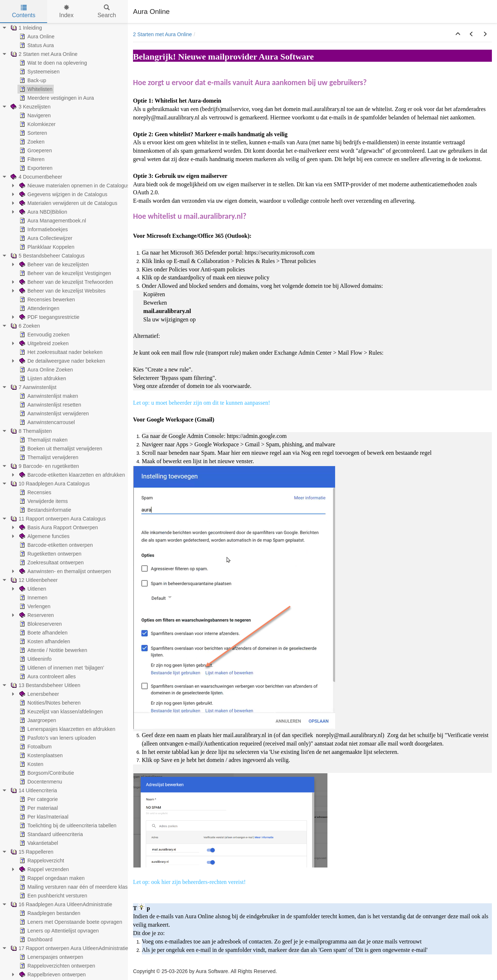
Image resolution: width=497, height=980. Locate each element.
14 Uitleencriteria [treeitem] (33, 790)
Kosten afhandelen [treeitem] (44, 641)
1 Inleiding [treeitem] (26, 28)
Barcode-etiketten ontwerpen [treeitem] (55, 545)
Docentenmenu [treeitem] (40, 782)
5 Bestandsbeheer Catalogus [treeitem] (47, 256)
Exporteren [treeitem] (35, 168)
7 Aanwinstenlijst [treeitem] (33, 387)
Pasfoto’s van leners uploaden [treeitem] (57, 738)
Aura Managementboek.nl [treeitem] (52, 221)
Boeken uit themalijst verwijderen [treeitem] (60, 449)
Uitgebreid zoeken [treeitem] (43, 343)
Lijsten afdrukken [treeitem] (42, 378)
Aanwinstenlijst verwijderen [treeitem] (53, 413)
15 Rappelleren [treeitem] (31, 852)
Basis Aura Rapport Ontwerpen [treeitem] (58, 527)
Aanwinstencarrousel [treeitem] (46, 422)
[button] (458, 34)
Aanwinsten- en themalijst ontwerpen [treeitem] (65, 571)
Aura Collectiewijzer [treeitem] (45, 238)
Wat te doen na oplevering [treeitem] (52, 63)
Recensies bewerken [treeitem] (46, 300)
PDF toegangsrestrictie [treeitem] (49, 317)
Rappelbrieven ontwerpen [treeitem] (52, 975)
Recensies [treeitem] (35, 492)
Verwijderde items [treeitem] (43, 501)
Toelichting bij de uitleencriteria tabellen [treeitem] (67, 825)
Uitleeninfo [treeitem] (35, 659)
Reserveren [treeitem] (36, 615)
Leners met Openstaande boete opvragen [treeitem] (70, 922)
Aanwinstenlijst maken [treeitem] (48, 396)
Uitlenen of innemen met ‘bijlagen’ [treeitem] (61, 668)
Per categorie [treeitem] (38, 799)
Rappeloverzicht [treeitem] (41, 861)
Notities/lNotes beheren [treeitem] (49, 703)
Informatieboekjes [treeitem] (43, 229)
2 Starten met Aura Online (162, 34)
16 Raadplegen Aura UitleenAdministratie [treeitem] (61, 904)
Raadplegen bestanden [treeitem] (49, 913)
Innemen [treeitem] (33, 598)
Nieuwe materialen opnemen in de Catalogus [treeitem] (74, 186)
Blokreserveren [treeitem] (40, 624)
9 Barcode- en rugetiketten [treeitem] (44, 466)
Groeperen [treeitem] (35, 150)
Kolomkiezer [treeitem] (37, 124)
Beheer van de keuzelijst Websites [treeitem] (62, 291)
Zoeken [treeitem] (31, 142)
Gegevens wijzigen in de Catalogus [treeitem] (63, 194)
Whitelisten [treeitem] (35, 89)
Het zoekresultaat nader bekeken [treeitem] (60, 352)
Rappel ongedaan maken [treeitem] (51, 878)
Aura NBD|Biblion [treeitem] (43, 212)
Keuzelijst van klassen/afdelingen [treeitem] (60, 712)
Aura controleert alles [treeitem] (47, 676)
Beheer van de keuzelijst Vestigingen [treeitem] (65, 273)
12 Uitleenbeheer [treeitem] (33, 580)
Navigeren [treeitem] (34, 115)
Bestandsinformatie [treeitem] (45, 510)
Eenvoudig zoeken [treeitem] (44, 335)
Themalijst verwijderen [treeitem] (48, 457)
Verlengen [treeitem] (34, 606)
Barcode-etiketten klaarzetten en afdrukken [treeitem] (71, 475)
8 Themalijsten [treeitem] (31, 431)
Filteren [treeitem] (31, 159)
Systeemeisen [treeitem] (39, 72)
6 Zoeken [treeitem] (24, 326)
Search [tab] (107, 12)
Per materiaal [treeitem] (38, 808)
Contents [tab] (24, 12)
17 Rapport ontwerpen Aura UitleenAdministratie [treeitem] (69, 948)
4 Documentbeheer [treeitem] (36, 177)
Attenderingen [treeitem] (39, 308)
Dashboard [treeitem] (35, 939)
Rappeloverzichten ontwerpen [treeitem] (56, 966)
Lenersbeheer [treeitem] (38, 694)
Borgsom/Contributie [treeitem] (46, 773)
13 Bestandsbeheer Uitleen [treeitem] (45, 685)
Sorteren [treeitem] (33, 133)
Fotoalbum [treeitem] (35, 747)
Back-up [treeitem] (32, 80)
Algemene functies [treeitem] (44, 536)
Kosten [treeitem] (31, 764)
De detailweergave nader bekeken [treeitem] (61, 361)
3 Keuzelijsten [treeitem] (30, 107)
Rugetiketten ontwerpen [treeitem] (50, 554)
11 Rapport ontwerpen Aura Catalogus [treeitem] (57, 519)
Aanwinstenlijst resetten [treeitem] (50, 405)
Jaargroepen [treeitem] (37, 720)
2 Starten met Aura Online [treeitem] (43, 54)
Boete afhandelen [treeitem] (43, 633)
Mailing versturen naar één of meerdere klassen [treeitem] (77, 887)
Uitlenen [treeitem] (32, 589)
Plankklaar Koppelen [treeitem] (46, 247)
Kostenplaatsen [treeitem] (40, 755)
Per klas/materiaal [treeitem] (43, 817)
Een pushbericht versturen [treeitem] (52, 896)
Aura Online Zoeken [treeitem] (45, 370)
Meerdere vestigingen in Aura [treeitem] (56, 98)
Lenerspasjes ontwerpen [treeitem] (51, 957)
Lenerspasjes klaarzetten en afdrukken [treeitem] (67, 729)
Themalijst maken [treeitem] (43, 440)
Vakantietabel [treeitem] (38, 843)
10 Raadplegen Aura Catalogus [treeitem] (50, 484)
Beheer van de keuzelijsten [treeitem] (53, 264)
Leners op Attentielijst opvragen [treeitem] (58, 931)
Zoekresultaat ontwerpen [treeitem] (51, 563)
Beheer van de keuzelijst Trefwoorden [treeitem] (65, 282)
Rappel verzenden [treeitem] (43, 869)
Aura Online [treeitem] (36, 37)
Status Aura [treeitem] (36, 45)
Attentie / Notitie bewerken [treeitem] (52, 650)
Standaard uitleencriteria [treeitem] (50, 834)
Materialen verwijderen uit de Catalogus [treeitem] (68, 203)
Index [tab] (66, 12)
